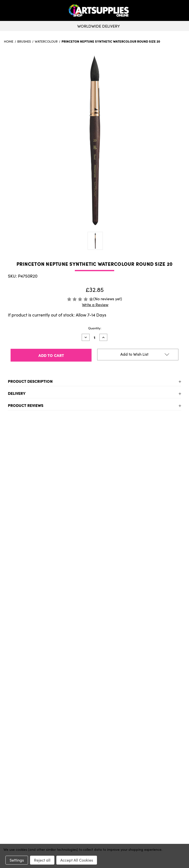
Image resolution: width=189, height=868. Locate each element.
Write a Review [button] (95, 305)
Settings (17, 860)
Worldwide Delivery (94, 26)
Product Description (30, 381)
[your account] (182, 11)
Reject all (42, 860)
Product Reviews (26, 405)
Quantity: (95, 328)
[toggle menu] (22, 11)
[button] (184, 10)
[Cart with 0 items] (184, 11)
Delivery (17, 393)
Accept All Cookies (77, 860)
